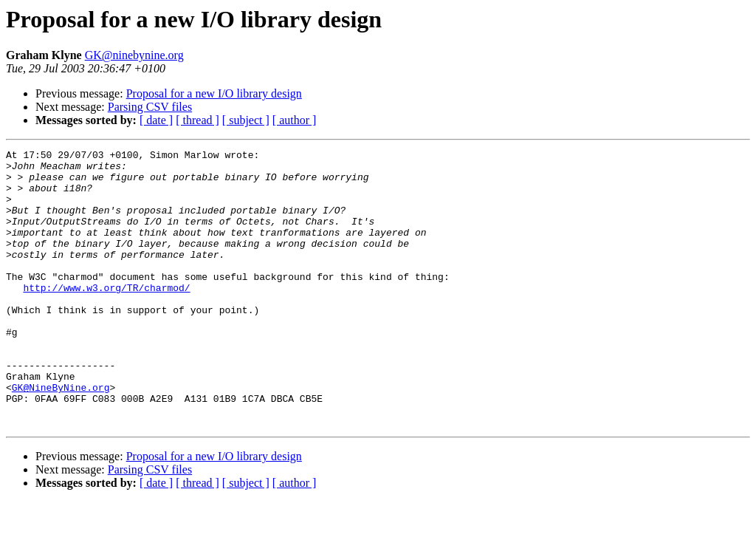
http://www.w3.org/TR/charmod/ (106, 316)
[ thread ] (197, 120)
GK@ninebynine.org (134, 55)
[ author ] (295, 120)
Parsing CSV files (150, 107)
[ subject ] (246, 120)
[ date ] (156, 120)
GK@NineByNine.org (61, 436)
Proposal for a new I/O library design (214, 93)
